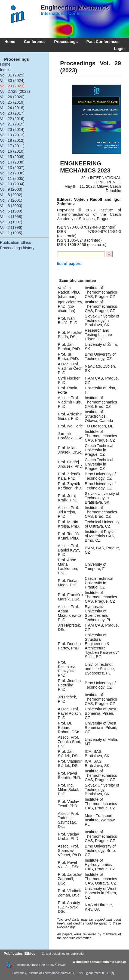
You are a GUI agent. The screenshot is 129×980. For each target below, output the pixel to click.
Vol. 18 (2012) (12, 140)
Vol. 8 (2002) (11, 195)
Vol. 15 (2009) (12, 157)
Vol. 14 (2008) (12, 162)
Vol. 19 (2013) (12, 135)
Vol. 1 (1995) (11, 233)
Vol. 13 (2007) (12, 168)
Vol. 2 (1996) (11, 227)
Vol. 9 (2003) (11, 189)
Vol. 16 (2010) (12, 151)
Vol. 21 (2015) (12, 124)
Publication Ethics (16, 242)
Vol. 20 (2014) (12, 130)
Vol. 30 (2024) (12, 81)
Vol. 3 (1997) (11, 222)
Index (5, 70)
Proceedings (66, 42)
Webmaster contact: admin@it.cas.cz (99, 962)
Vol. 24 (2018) (12, 108)
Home (10, 42)
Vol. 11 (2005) (12, 178)
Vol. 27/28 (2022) (15, 91)
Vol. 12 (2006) (12, 173)
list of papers (69, 264)
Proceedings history (17, 248)
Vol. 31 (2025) (12, 75)
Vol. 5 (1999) (11, 211)
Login (118, 49)
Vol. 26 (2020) (12, 97)
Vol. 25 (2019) (12, 102)
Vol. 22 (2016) (12, 119)
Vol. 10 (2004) (12, 184)
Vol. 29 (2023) (12, 86)
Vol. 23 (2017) (12, 113)
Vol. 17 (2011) (12, 146)
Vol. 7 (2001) (11, 200)
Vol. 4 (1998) (11, 217)
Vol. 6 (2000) (11, 206)
